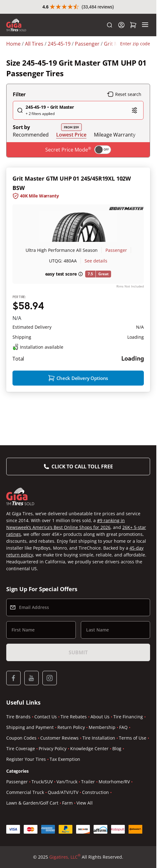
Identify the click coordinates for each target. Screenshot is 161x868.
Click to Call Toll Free (82, 466)
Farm (67, 803)
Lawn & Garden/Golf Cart (32, 803)
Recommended (31, 135)
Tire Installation (99, 738)
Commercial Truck (25, 792)
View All (85, 803)
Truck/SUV (42, 782)
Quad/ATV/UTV (63, 792)
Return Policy (71, 727)
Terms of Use (133, 738)
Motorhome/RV (114, 782)
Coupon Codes (21, 738)
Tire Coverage (21, 748)
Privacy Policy (53, 748)
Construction (95, 792)
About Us (100, 717)
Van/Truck (67, 782)
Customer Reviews (59, 738)
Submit (78, 652)
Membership (102, 727)
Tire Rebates (74, 717)
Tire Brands (18, 717)
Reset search (124, 94)
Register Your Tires (26, 759)
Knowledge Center (89, 748)
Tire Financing (128, 717)
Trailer (88, 782)
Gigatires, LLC (65, 857)
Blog (117, 748)
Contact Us (46, 717)
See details (96, 261)
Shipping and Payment (30, 727)
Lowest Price (71, 135)
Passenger (116, 250)
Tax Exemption (65, 759)
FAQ (123, 727)
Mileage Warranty (115, 135)
